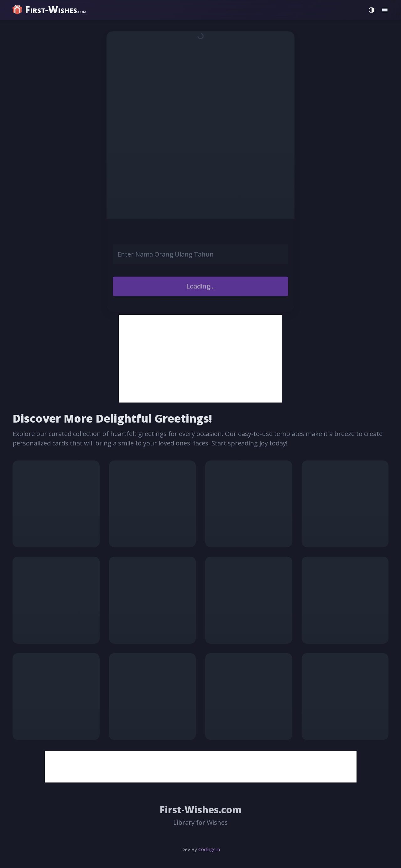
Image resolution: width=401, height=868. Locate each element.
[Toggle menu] (385, 10)
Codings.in (209, 849)
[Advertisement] (200, 359)
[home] (50, 10)
